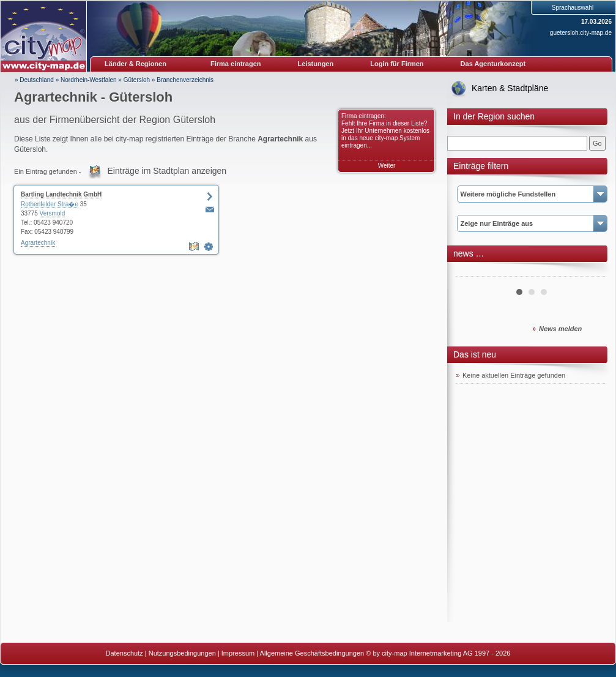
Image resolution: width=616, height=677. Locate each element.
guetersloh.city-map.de (581, 33)
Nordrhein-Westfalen (89, 80)
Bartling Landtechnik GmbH (61, 194)
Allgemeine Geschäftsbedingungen (312, 653)
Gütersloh (137, 80)
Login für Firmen (397, 64)
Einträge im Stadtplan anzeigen (167, 171)
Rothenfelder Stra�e (50, 204)
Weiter (387, 166)
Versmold (53, 213)
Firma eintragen (236, 64)
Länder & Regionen (135, 64)
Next (590, 272)
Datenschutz (124, 653)
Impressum (238, 653)
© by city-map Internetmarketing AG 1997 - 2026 (438, 653)
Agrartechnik (38, 243)
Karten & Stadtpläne (510, 88)
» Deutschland (34, 80)
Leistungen (316, 64)
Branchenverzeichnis (185, 80)
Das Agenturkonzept (493, 64)
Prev (472, 272)
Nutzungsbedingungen (182, 653)
